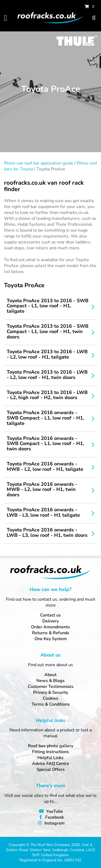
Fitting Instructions (50, 752)
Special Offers (51, 769)
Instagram (55, 823)
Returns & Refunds (51, 633)
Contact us (50, 615)
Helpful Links (50, 758)
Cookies (50, 698)
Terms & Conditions (51, 704)
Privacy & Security (51, 692)
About (50, 675)
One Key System (51, 639)
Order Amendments (50, 627)
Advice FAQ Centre (51, 764)
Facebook (55, 817)
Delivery (50, 621)
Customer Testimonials (51, 687)
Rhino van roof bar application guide (39, 163)
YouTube (55, 811)
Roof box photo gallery (51, 746)
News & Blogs (50, 681)
